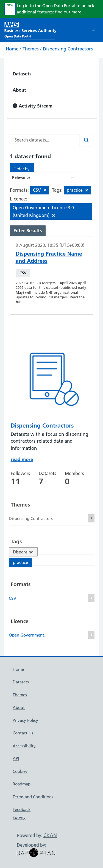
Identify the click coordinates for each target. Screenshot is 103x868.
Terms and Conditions (33, 797)
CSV (23, 273)
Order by (21, 169)
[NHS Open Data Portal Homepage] (30, 29)
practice (20, 562)
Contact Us (23, 733)
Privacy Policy (25, 720)
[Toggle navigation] (94, 30)
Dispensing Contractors (68, 49)
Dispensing (23, 552)
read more (22, 459)
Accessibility (24, 746)
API (16, 758)
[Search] (87, 140)
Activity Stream (33, 106)
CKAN (50, 835)
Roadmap (22, 784)
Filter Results (28, 231)
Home (12, 49)
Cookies (20, 771)
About (19, 90)
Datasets (22, 74)
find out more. (69, 12)
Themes (31, 49)
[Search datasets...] (45, 140)
